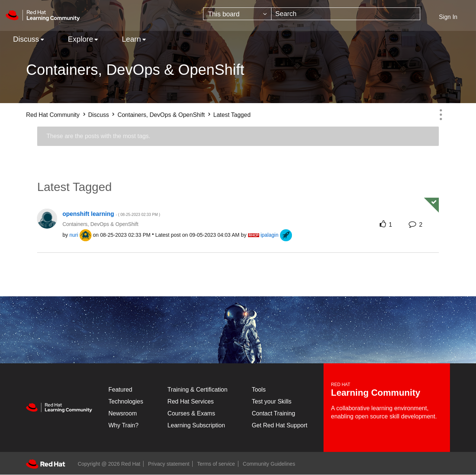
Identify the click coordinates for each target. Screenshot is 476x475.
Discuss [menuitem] (26, 39)
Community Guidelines (269, 464)
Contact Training (274, 413)
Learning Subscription (196, 425)
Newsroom (123, 413)
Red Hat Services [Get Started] (191, 401)
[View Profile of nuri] (74, 235)
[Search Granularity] (237, 14)
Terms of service (216, 464)
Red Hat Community (53, 115)
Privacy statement (169, 464)
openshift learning (111, 214)
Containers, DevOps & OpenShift (161, 115)
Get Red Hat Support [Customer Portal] (279, 425)
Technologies (126, 401)
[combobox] (346, 14)
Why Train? (124, 425)
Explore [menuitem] (80, 39)
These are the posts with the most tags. (98, 136)
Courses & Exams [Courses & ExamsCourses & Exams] (191, 413)
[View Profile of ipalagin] (269, 235)
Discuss (99, 115)
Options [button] (441, 115)
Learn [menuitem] (131, 39)
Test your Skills (272, 401)
